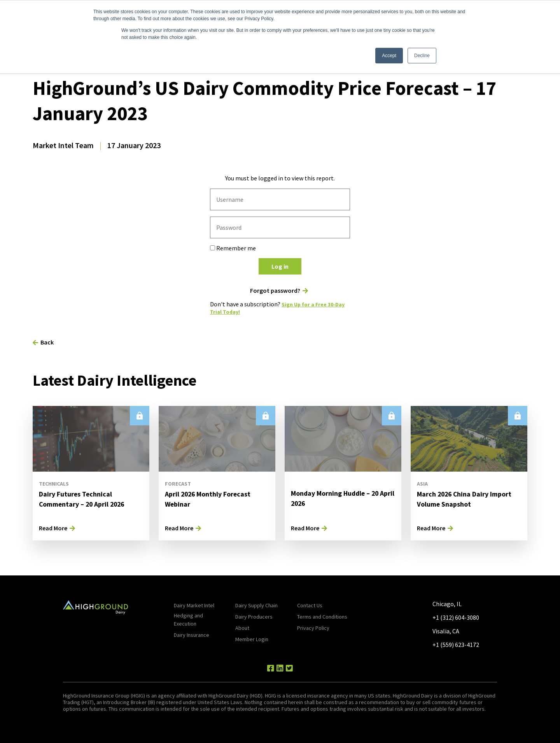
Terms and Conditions (322, 616)
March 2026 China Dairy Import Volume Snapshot (460, 499)
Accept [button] (389, 56)
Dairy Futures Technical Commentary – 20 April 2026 (87, 499)
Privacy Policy (313, 628)
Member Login (252, 639)
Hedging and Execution (188, 619)
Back (47, 342)
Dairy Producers (254, 616)
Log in (280, 266)
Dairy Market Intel (194, 605)
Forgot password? (275, 291)
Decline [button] (422, 56)
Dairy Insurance (192, 635)
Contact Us (310, 605)
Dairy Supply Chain (256, 605)
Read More (53, 528)
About (242, 628)
